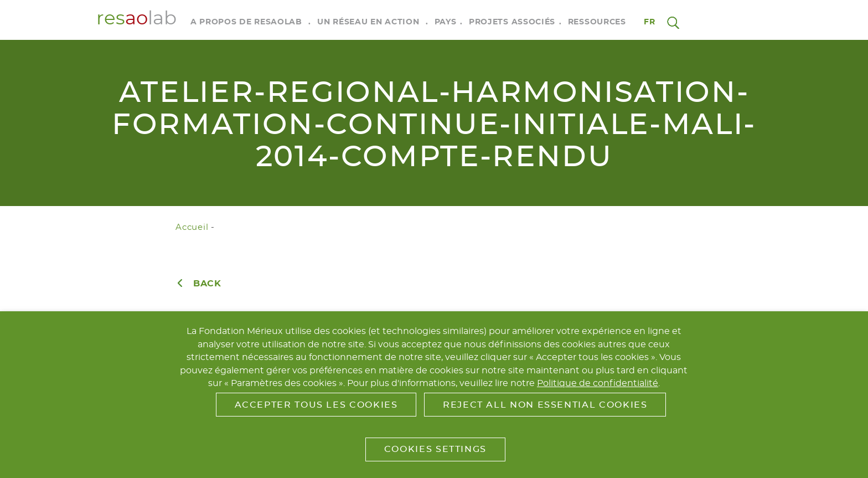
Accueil (192, 227)
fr (650, 22)
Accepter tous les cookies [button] (316, 405)
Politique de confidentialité (598, 383)
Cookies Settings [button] (435, 449)
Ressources (597, 22)
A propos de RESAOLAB (246, 22)
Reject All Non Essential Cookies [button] (545, 405)
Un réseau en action (368, 22)
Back (207, 284)
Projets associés (512, 22)
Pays (446, 22)
